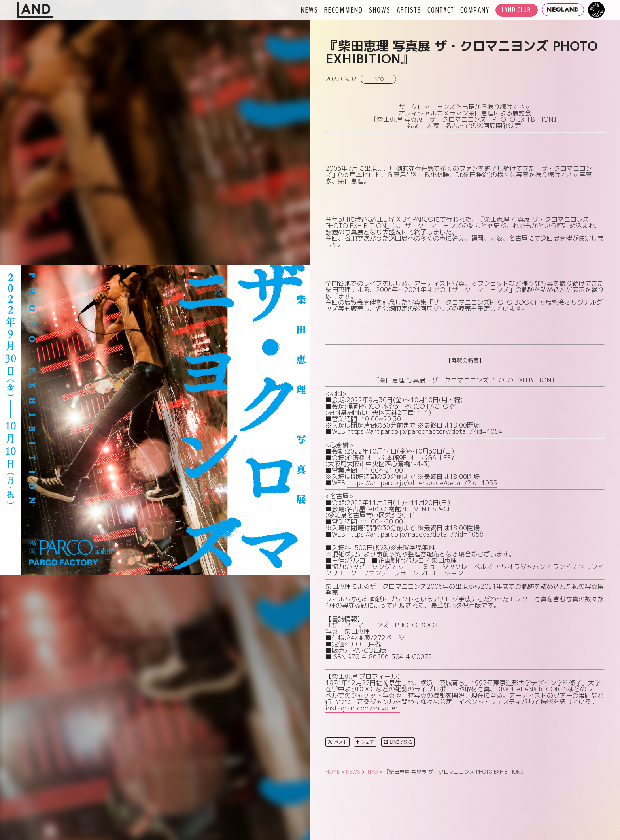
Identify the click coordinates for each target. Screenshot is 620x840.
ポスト (337, 742)
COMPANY (475, 10)
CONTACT (441, 10)
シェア (365, 742)
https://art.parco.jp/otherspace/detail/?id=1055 (422, 483)
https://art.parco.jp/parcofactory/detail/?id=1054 (425, 431)
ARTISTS (409, 10)
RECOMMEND (344, 10)
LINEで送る (398, 742)
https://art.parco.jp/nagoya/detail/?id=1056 (415, 534)
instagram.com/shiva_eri (363, 708)
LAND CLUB (517, 10)
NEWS (310, 10)
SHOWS (380, 10)
